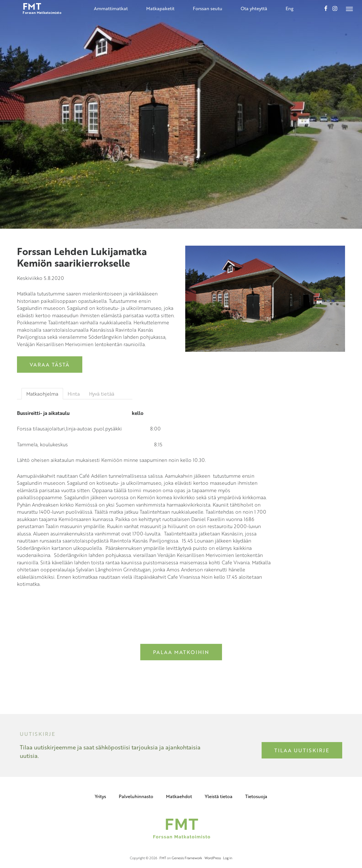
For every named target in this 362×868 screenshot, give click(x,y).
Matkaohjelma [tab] (42, 394)
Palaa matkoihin (181, 652)
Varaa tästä (50, 365)
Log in (228, 858)
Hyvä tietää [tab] (102, 394)
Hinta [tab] (74, 394)
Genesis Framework (187, 858)
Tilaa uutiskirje (302, 750)
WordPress (213, 858)
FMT (163, 858)
